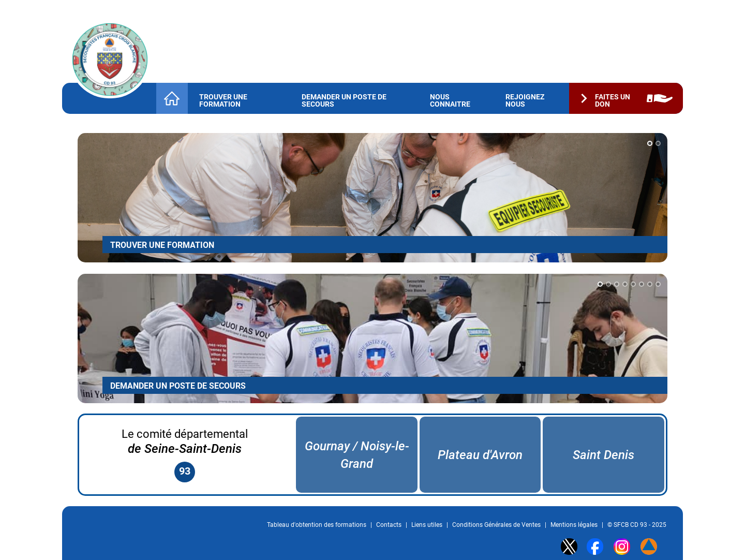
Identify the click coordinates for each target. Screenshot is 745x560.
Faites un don (613, 100)
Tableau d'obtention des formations (317, 525)
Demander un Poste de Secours (344, 100)
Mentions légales (574, 525)
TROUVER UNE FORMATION (162, 245)
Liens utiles (427, 525)
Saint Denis (604, 455)
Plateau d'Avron (480, 455)
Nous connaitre (450, 100)
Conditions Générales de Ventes (496, 525)
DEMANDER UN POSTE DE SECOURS (178, 386)
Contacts (389, 525)
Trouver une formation (223, 100)
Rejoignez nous (525, 100)
